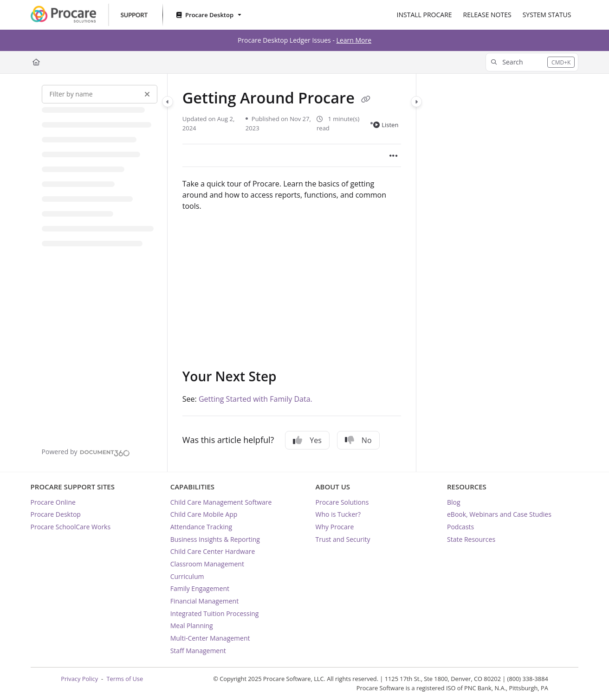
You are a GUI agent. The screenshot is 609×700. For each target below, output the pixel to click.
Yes (307, 440)
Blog (454, 502)
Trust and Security (343, 539)
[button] (532, 62)
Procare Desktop (56, 514)
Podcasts (460, 527)
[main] (292, 273)
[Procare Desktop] (208, 15)
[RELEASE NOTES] (487, 15)
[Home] (36, 62)
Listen (386, 125)
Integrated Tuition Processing (215, 613)
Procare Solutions (342, 502)
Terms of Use (125, 679)
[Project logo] (89, 15)
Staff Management (198, 651)
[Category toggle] (168, 102)
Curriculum (187, 576)
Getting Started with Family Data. (256, 399)
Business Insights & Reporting (215, 539)
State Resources (471, 539)
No (358, 440)
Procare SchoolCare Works (71, 527)
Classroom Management (207, 564)
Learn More (354, 40)
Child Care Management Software (221, 502)
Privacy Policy (79, 679)
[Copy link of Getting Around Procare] (366, 99)
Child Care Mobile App (204, 514)
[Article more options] (394, 155)
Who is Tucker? (338, 514)
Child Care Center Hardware (213, 551)
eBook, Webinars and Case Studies (499, 514)
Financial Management (205, 601)
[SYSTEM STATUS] (547, 15)
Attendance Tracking (201, 527)
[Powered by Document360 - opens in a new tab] (86, 452)
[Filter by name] (100, 94)
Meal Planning (192, 626)
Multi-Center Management (210, 638)
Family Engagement (200, 588)
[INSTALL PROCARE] (424, 15)
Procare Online (53, 502)
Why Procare (335, 527)
